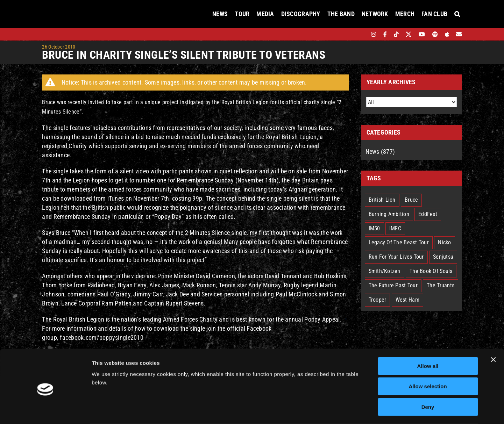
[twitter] (409, 34)
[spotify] (435, 34)
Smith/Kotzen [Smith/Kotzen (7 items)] (385, 271)
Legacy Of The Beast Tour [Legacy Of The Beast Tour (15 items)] (399, 242)
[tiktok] (396, 34)
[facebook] (385, 34)
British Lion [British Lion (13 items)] (382, 200)
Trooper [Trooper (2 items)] (378, 300)
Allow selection (428, 359)
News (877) (380, 152)
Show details (367, 410)
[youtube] (422, 34)
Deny (428, 379)
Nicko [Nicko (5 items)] (444, 242)
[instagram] (374, 34)
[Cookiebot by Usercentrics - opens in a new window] (45, 410)
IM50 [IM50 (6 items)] (374, 228)
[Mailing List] (459, 34)
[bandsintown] (361, 34)
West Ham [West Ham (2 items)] (407, 300)
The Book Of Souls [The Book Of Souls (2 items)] (431, 271)
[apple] (447, 34)
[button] (457, 14)
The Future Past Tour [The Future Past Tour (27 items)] (393, 285)
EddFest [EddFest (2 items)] (428, 214)
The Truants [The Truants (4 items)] (441, 285)
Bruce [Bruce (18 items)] (411, 200)
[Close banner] (493, 332)
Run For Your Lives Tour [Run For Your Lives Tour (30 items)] (396, 257)
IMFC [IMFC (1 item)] (395, 228)
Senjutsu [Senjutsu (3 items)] (443, 257)
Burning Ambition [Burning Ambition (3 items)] (389, 214)
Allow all (428, 339)
